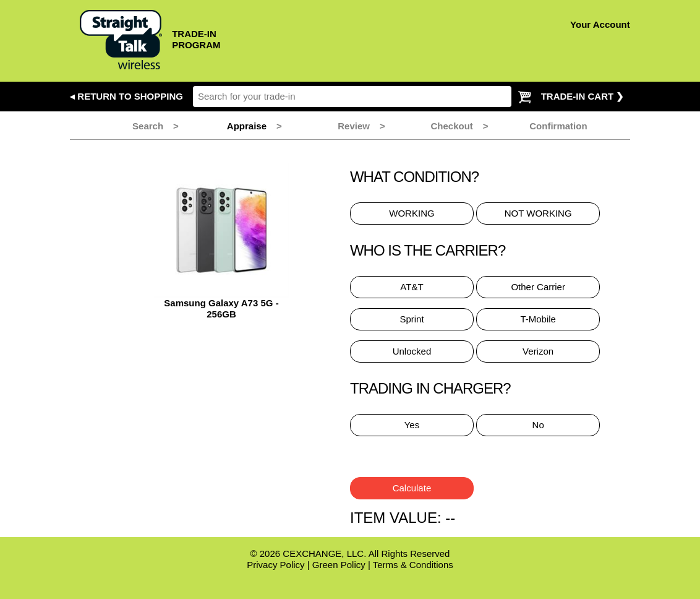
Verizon (538, 351)
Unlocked (412, 351)
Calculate (412, 488)
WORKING (412, 213)
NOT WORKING (538, 213)
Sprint (412, 319)
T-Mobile (538, 319)
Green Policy (339, 565)
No (538, 425)
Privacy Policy (275, 565)
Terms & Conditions (413, 565)
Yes (412, 425)
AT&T (412, 287)
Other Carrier (538, 287)
